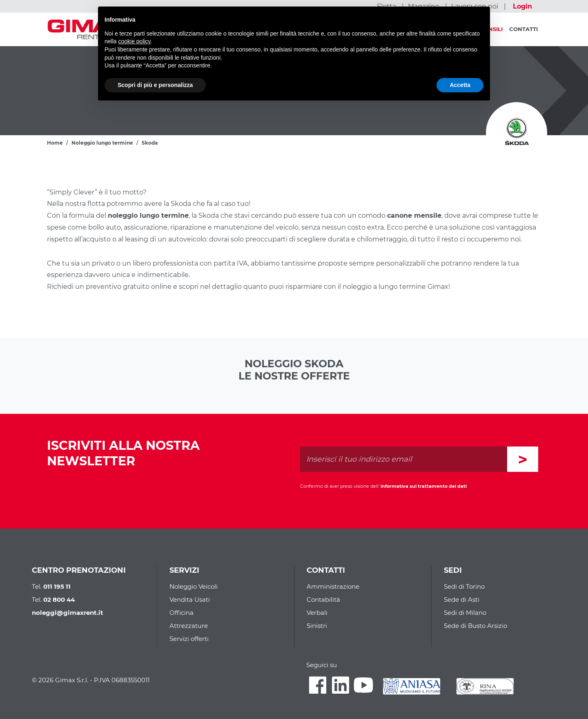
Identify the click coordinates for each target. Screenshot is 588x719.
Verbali (317, 613)
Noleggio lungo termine (102, 143)
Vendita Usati (190, 600)
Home (55, 143)
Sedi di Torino (464, 586)
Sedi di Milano (465, 613)
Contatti (523, 29)
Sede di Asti (462, 600)
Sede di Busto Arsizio (476, 626)
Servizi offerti (189, 639)
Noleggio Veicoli (194, 586)
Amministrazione (333, 586)
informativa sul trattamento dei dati (424, 486)
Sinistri (317, 626)
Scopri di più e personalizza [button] (155, 85)
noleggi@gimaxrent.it (68, 613)
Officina (182, 613)
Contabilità (323, 600)
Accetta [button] (460, 85)
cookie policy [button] (134, 41)
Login (522, 6)
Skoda (150, 143)
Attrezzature (189, 626)
